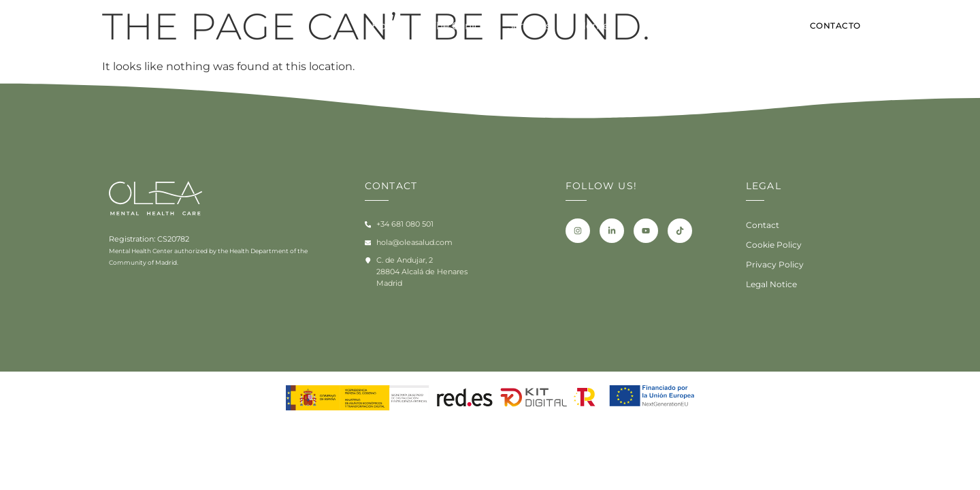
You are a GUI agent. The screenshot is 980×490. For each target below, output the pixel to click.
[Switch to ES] (935, 28)
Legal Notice (769, 284)
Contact (760, 225)
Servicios (529, 26)
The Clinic (455, 26)
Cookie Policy (771, 245)
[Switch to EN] (911, 28)
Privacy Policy (771, 265)
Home (387, 26)
